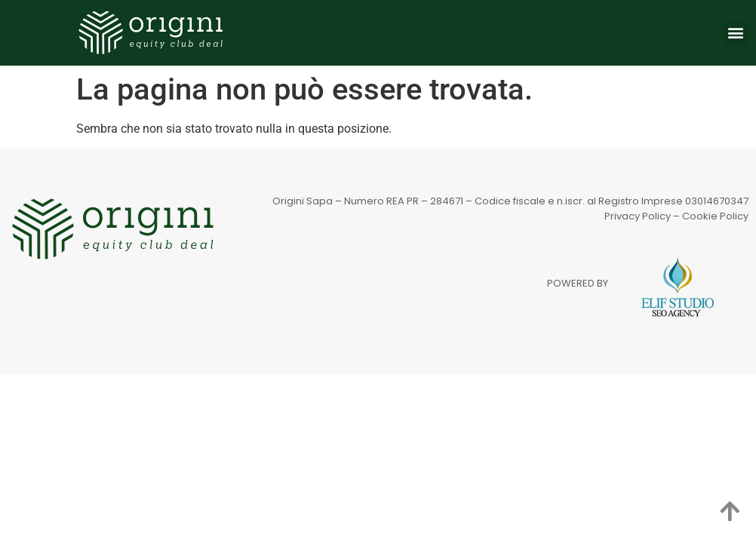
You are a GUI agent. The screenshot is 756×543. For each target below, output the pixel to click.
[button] (736, 33)
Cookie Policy (715, 216)
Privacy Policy (638, 216)
